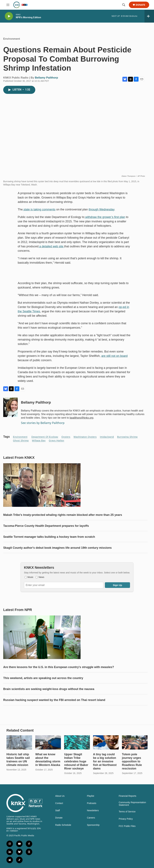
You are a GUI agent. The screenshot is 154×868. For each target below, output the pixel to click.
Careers (91, 818)
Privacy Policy (126, 819)
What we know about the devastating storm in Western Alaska (48, 760)
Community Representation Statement (132, 804)
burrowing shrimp (127, 437)
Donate (140, 5)
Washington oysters (85, 437)
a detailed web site (51, 246)
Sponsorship (93, 825)
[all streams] (149, 16)
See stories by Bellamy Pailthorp (43, 423)
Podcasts (92, 803)
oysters (66, 437)
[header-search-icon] (124, 5)
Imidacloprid (107, 437)
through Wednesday (101, 209)
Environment (12, 39)
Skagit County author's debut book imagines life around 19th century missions (57, 548)
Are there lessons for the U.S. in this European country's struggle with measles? (59, 667)
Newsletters (93, 811)
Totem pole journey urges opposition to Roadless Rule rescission (132, 761)
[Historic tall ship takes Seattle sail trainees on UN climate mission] (19, 742)
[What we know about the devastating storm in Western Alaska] (48, 742)
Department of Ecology (45, 437)
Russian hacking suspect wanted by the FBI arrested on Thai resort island (54, 700)
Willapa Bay (39, 441)
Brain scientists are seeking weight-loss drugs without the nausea (49, 689)
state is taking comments (39, 209)
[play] (9, 16)
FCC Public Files (127, 826)
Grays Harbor (57, 441)
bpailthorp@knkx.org (81, 418)
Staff (58, 811)
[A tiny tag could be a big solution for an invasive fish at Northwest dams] (106, 742)
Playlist (91, 796)
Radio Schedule (63, 825)
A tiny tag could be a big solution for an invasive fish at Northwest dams (105, 761)
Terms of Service (127, 812)
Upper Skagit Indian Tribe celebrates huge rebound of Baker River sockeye (76, 761)
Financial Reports (128, 796)
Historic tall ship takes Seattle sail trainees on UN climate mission (18, 760)
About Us (60, 796)
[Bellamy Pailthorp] (10, 407)
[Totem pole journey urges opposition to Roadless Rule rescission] (135, 742)
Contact (59, 803)
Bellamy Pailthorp (47, 78)
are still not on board (114, 356)
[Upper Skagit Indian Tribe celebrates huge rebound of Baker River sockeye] (77, 742)
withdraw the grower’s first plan (105, 217)
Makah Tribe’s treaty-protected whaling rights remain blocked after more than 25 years (63, 515)
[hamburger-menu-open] (8, 5)
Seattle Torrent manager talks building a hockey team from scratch (49, 537)
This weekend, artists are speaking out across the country (43, 678)
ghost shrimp (21, 441)
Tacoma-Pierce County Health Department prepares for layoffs (46, 526)
